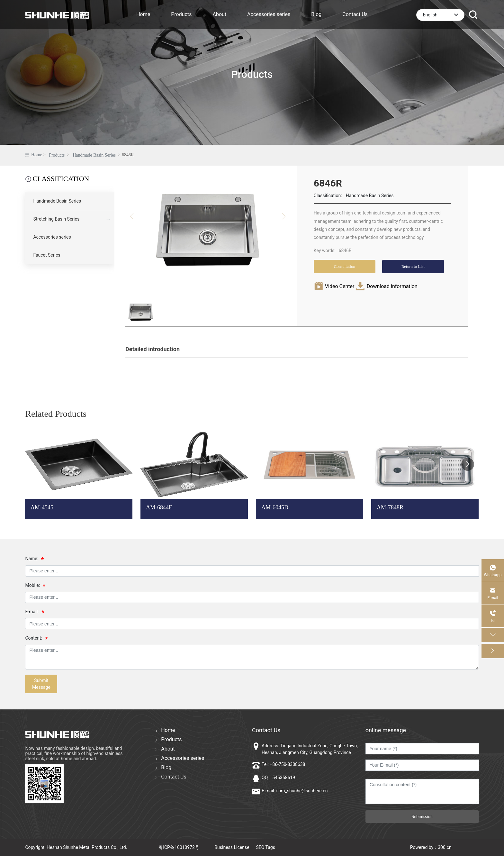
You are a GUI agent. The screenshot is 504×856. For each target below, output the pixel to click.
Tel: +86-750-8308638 (283, 764)
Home (168, 730)
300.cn (445, 847)
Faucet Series (47, 255)
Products (252, 74)
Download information (392, 286)
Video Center (340, 286)
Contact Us (174, 777)
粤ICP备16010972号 (179, 847)
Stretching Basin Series (56, 219)
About (168, 749)
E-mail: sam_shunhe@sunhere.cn (295, 791)
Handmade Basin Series (94, 155)
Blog (166, 767)
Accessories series (52, 237)
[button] (468, 464)
